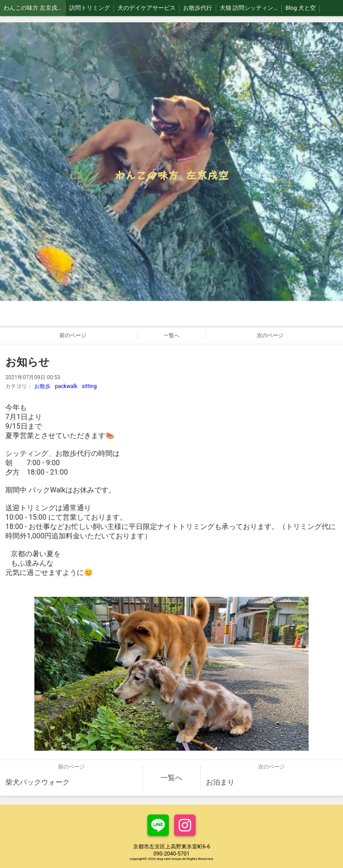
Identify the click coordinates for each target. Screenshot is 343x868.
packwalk (66, 386)
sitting (89, 386)
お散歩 (42, 386)
